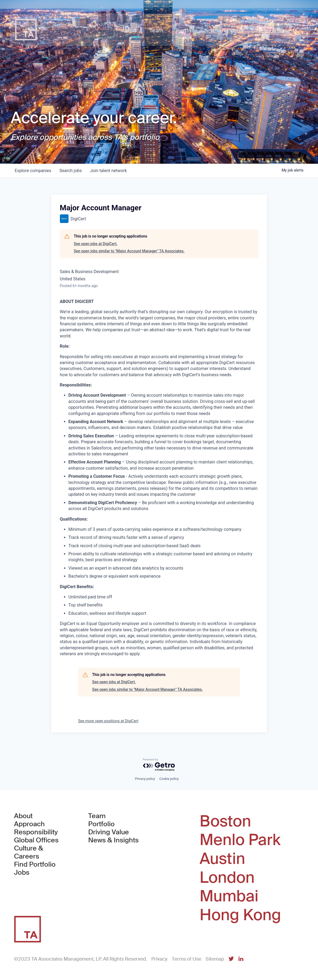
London (227, 878)
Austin (222, 859)
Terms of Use (187, 959)
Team (97, 816)
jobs (71, 171)
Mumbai (229, 896)
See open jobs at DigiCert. (96, 244)
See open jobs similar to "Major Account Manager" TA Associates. (129, 251)
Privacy (159, 959)
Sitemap (215, 959)
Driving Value (109, 832)
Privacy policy (145, 779)
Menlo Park (240, 840)
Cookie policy (169, 779)
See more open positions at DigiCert (108, 721)
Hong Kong (240, 915)
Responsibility (36, 832)
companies (33, 171)
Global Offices (36, 840)
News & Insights (113, 840)
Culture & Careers (29, 852)
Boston (225, 821)
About (23, 816)
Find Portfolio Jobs (41, 869)
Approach (29, 824)
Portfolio (101, 824)
